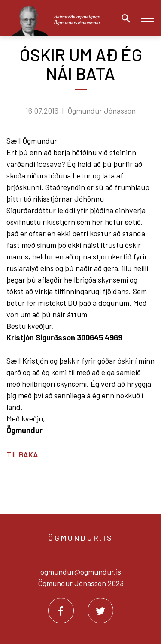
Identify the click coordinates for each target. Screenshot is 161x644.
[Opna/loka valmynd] (147, 18)
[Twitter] (100, 611)
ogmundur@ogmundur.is (81, 572)
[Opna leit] (124, 18)
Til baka (22, 454)
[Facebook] (61, 611)
